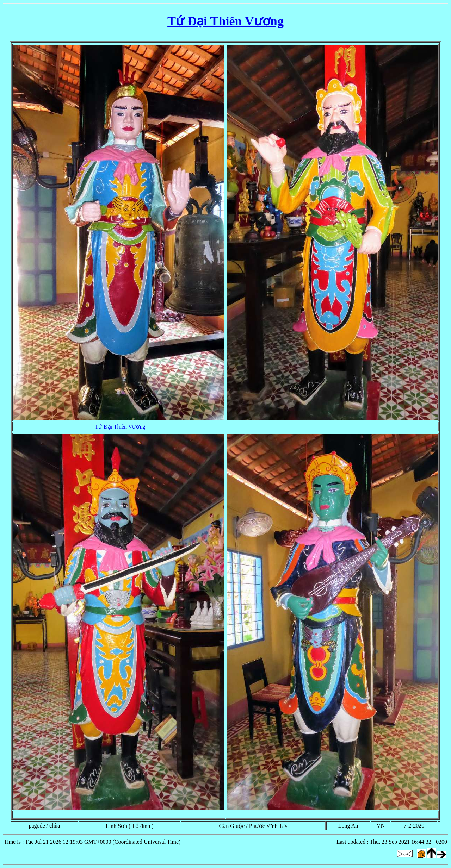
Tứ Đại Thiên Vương (225, 21)
